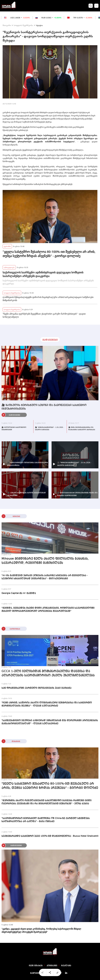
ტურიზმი (7, 246)
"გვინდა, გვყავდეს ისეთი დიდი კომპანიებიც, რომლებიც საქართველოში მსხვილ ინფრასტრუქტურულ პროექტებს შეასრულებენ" (48, 609)
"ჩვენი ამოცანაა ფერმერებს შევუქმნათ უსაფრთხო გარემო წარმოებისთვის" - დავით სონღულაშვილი (44, 315)
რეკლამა (66, 966)
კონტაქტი (52, 966)
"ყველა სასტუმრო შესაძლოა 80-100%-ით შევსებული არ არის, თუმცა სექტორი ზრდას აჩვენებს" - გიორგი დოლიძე (49, 254)
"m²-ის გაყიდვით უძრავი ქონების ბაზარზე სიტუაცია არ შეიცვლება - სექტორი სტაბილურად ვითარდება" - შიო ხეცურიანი (45, 577)
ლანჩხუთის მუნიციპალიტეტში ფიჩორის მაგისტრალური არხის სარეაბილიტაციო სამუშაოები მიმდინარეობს (48, 299)
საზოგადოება (9, 267)
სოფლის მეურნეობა (23, 25)
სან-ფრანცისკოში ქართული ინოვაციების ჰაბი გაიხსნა (37, 688)
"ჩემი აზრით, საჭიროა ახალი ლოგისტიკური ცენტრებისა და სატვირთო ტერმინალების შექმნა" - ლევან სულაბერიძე (47, 704)
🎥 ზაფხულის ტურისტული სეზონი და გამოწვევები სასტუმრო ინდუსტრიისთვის (44, 407)
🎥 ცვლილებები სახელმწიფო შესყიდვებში (14, 429)
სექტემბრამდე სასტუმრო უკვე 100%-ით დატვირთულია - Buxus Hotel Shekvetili (50, 836)
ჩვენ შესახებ (36, 966)
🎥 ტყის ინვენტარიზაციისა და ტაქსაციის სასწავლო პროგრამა (82, 429)
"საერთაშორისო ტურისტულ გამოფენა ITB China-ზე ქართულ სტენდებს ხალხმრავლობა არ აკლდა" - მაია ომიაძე (46, 820)
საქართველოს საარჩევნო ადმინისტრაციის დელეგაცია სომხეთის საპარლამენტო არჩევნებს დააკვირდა (43, 274)
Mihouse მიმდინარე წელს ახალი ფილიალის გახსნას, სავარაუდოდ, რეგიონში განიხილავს (45, 561)
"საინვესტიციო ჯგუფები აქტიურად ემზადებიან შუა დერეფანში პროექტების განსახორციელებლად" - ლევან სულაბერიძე (50, 722)
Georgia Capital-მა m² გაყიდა (19, 593)
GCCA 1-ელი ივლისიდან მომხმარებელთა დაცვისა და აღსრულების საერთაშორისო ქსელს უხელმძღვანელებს (48, 673)
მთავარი (7, 25)
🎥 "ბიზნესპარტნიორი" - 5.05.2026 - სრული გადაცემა (49, 429)
